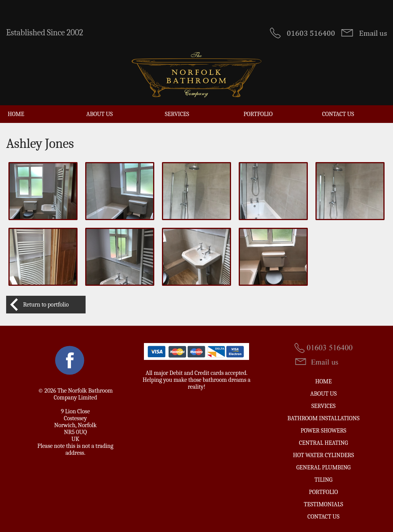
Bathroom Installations (324, 418)
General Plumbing (323, 467)
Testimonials (324, 504)
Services (177, 114)
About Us (100, 114)
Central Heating (324, 443)
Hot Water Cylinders (323, 455)
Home (16, 114)
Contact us (338, 114)
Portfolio (258, 114)
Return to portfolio (46, 305)
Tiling (323, 480)
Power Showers (323, 431)
